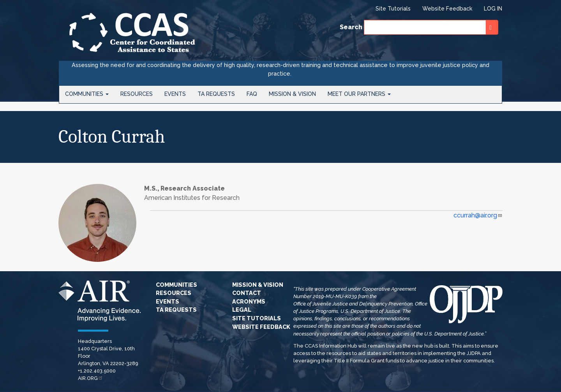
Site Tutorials (393, 9)
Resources (137, 94)
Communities (87, 94)
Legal (242, 310)
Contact (247, 293)
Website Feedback (447, 9)
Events (175, 94)
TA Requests (216, 94)
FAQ (252, 94)
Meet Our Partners (359, 94)
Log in (493, 9)
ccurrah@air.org (478, 215)
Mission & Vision (292, 94)
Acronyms (249, 301)
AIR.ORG (91, 378)
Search (351, 27)
